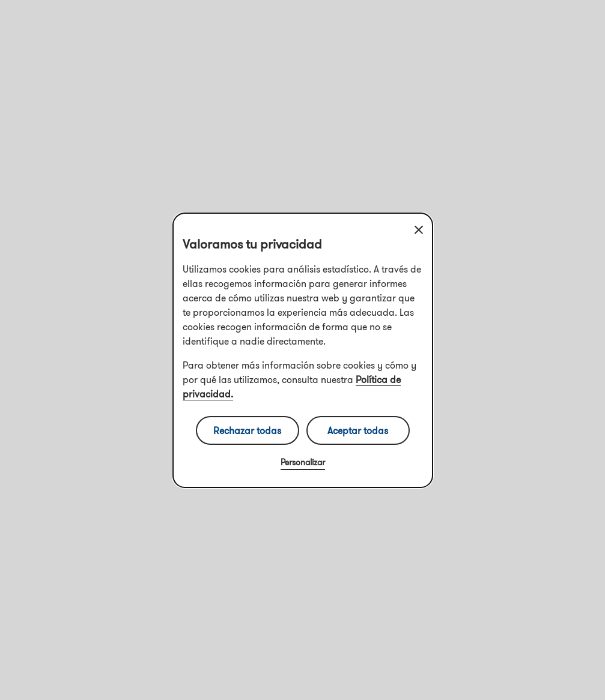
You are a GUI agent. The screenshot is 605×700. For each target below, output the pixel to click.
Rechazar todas (247, 430)
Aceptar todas (358, 430)
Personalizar (303, 462)
